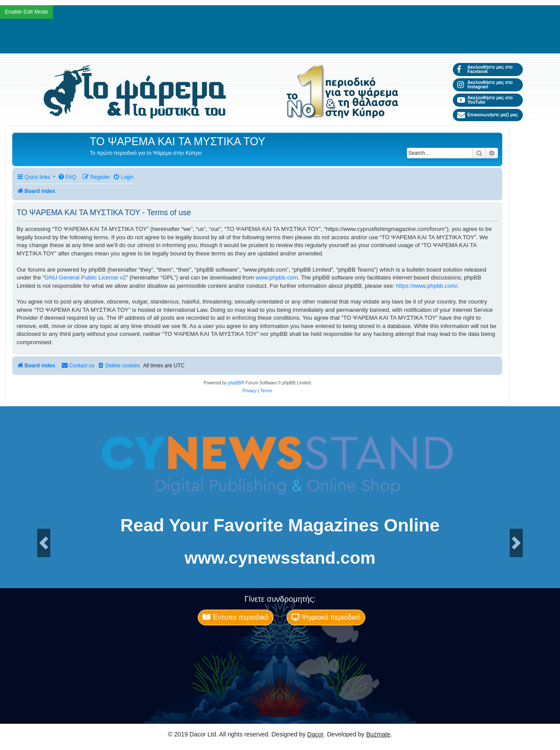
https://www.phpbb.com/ (427, 286)
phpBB (234, 383)
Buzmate (378, 734)
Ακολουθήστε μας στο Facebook (485, 69)
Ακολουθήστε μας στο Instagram (485, 85)
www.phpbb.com (277, 277)
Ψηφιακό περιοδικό (326, 617)
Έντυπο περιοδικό (236, 617)
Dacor (315, 734)
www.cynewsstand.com (280, 558)
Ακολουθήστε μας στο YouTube (485, 100)
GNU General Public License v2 (85, 277)
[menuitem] (67, 177)
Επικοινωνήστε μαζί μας (488, 115)
